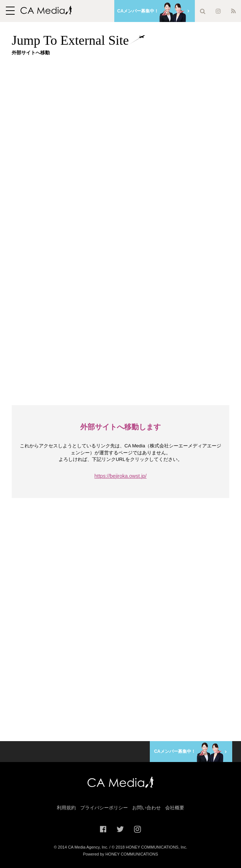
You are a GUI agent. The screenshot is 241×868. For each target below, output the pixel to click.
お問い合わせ (147, 808)
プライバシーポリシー (104, 808)
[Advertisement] (126, 113)
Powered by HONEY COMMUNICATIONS (121, 854)
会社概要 (175, 808)
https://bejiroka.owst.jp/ (120, 476)
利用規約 (66, 808)
